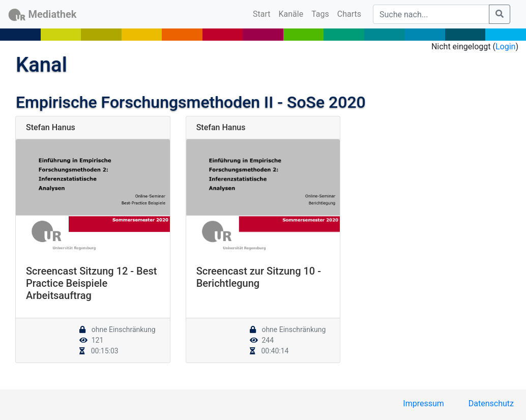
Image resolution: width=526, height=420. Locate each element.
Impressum (423, 403)
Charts (349, 14)
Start (264, 13)
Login (505, 47)
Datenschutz (491, 403)
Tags (320, 14)
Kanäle (291, 14)
